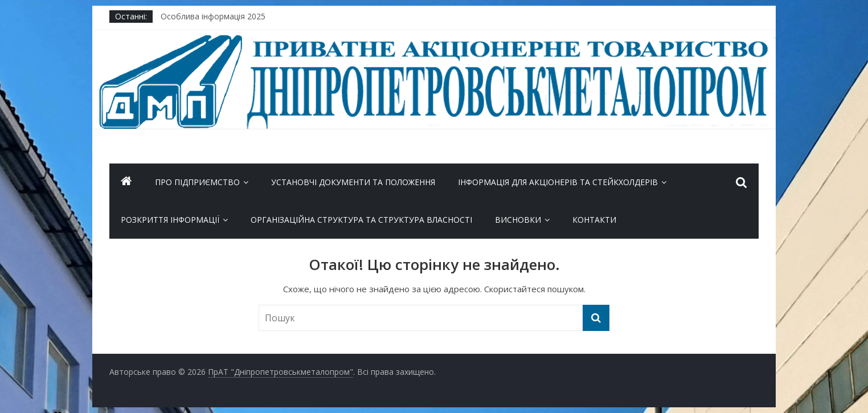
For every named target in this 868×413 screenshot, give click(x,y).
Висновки (518, 220)
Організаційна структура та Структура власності (361, 220)
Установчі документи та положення (353, 182)
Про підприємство (197, 182)
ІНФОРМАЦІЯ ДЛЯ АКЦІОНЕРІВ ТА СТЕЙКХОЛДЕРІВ (558, 182)
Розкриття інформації (170, 220)
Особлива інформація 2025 (213, 16)
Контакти (594, 220)
